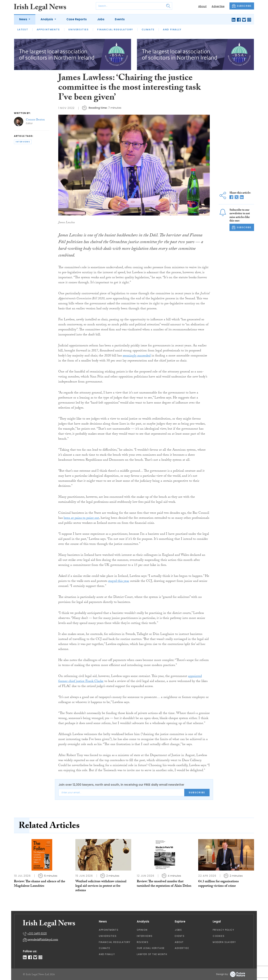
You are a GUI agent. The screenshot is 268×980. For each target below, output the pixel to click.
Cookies (219, 936)
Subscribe (197, 792)
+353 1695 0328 (37, 934)
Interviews (145, 936)
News (24, 19)
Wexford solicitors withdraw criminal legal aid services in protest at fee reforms (101, 886)
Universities (78, 30)
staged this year (119, 581)
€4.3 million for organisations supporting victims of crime (218, 884)
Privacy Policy (223, 930)
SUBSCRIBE (242, 6)
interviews (23, 142)
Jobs (101, 19)
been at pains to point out (81, 518)
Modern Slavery (224, 942)
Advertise (218, 6)
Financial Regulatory (115, 30)
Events (120, 19)
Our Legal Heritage (151, 948)
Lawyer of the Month (152, 954)
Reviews (143, 942)
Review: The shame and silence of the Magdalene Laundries (40, 884)
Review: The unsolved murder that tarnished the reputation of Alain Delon (164, 884)
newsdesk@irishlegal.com (43, 940)
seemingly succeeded (137, 356)
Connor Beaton (35, 120)
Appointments (48, 30)
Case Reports (77, 19)
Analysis (47, 19)
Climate (148, 30)
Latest (23, 30)
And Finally (172, 30)
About (202, 6)
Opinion (142, 930)
